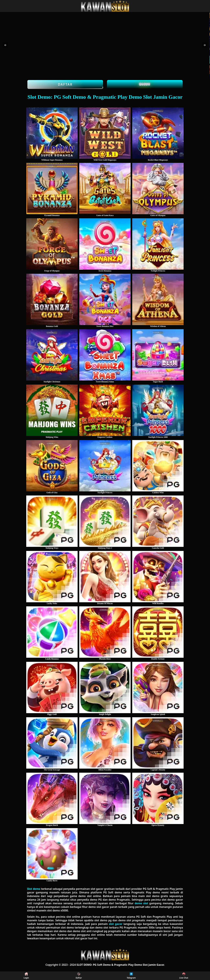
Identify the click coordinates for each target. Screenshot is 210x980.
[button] (5, 45)
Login (26, 976)
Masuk (145, 84)
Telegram (131, 976)
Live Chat (184, 976)
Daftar (65, 84)
